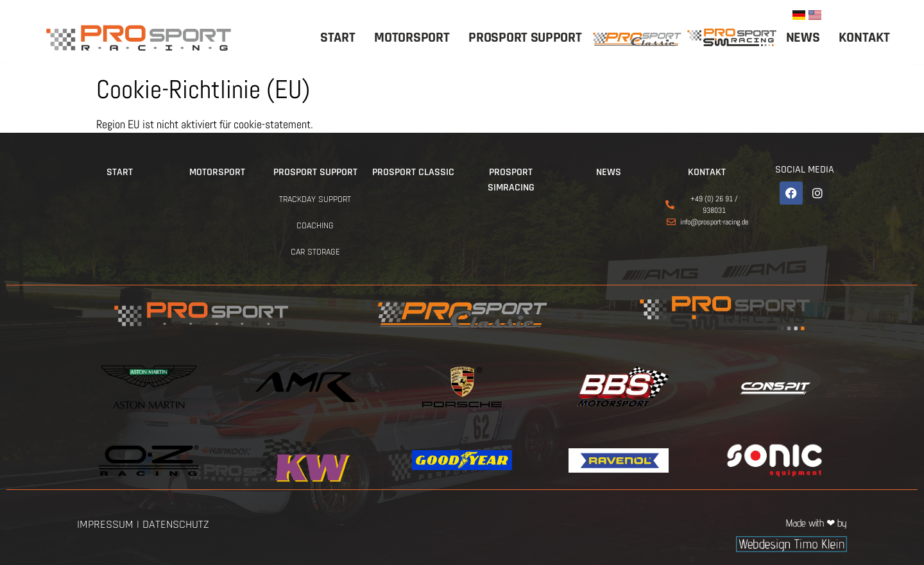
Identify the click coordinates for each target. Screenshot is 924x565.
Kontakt (864, 38)
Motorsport (412, 38)
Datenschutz (176, 524)
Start (338, 38)
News (803, 38)
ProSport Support (525, 38)
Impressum (105, 524)
